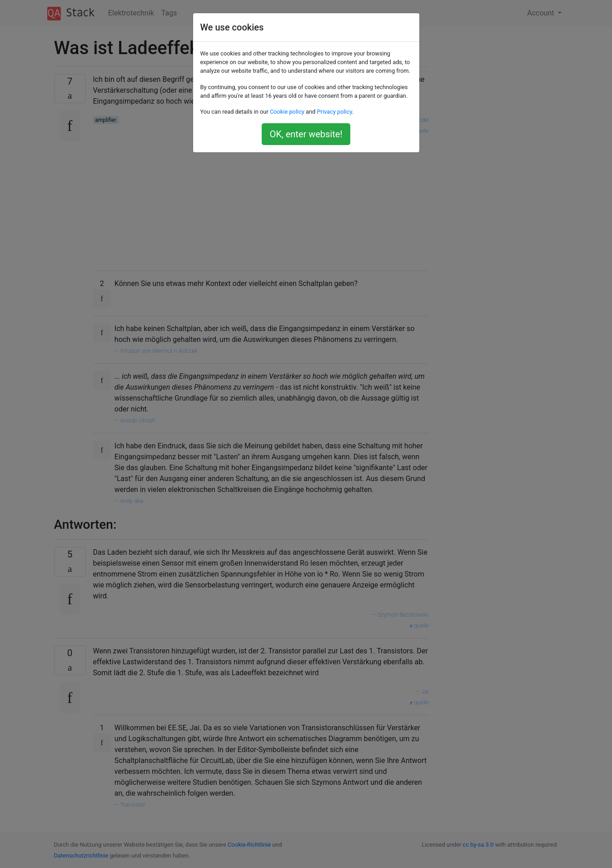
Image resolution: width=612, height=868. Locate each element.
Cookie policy (287, 112)
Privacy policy (334, 112)
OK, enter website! (306, 134)
